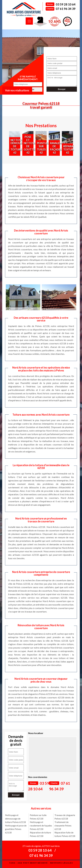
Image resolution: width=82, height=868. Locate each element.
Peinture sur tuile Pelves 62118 (38, 817)
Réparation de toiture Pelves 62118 (40, 834)
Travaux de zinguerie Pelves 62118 (65, 817)
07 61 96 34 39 (66, 9)
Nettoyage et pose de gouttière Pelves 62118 (16, 829)
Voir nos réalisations (17, 90)
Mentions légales (61, 863)
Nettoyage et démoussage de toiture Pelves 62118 (15, 819)
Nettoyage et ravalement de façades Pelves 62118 (41, 825)
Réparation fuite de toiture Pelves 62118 (65, 834)
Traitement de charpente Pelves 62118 (63, 825)
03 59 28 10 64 (66, 4)
